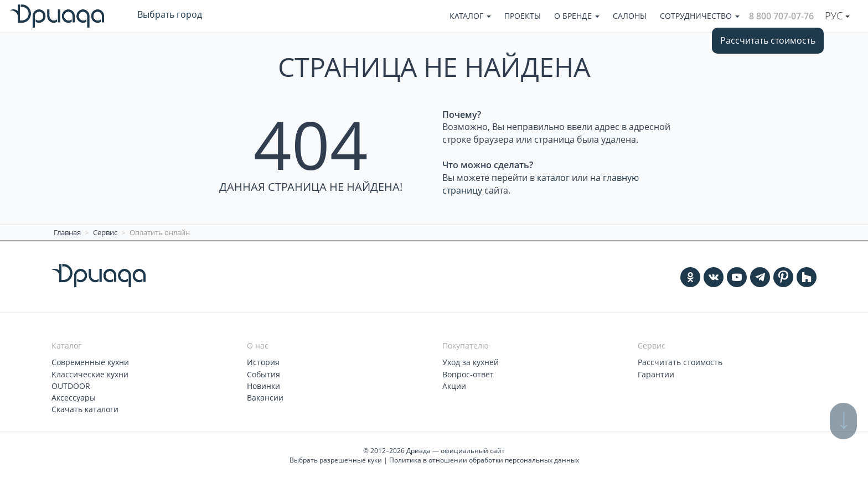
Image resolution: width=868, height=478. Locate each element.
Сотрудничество (700, 16)
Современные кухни (90, 362)
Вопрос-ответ (468, 374)
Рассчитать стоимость (768, 40)
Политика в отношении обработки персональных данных (484, 459)
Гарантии (656, 374)
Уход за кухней (471, 362)
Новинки (263, 385)
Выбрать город (170, 14)
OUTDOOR (71, 385)
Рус (837, 15)
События (263, 374)
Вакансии (265, 397)
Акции (454, 385)
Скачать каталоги (85, 409)
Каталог (470, 16)
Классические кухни (90, 374)
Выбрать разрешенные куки (336, 459)
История (263, 362)
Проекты (523, 16)
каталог (553, 178)
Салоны (630, 16)
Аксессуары (74, 397)
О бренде (577, 16)
